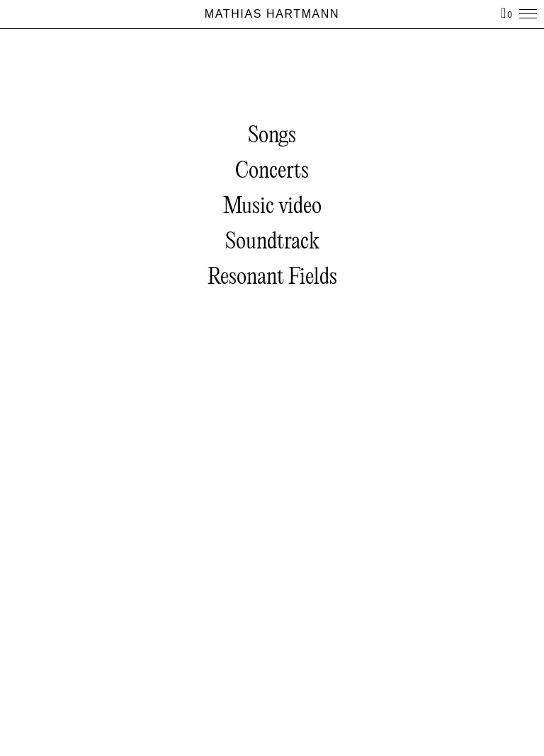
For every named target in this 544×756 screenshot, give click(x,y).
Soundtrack (272, 242)
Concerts (272, 172)
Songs (272, 136)
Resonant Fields (272, 278)
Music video (272, 207)
